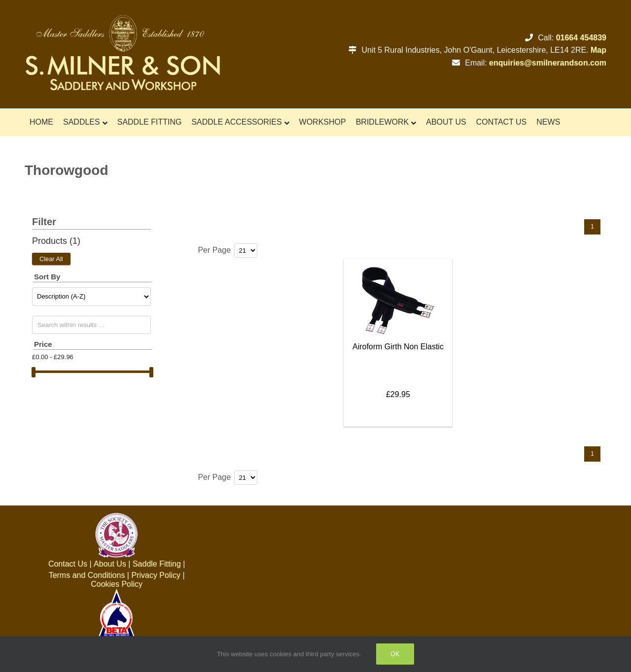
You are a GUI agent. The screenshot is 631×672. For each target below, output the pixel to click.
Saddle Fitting (157, 564)
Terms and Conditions (87, 575)
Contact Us (68, 564)
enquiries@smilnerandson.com (548, 63)
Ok (395, 654)
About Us (110, 564)
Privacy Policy (156, 575)
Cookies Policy (117, 584)
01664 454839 (581, 38)
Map (598, 50)
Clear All (51, 259)
